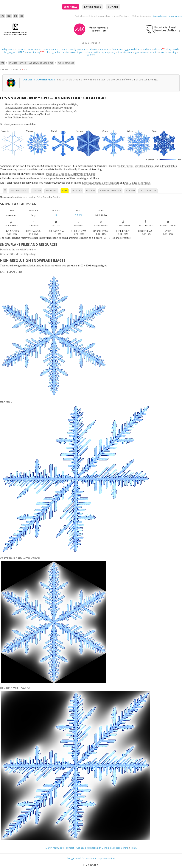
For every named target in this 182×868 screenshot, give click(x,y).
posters (91, 190)
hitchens (147, 49)
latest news (93, 7)
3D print (130, 190)
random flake (15, 197)
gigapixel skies (133, 49)
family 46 (75, 169)
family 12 (60, 169)
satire (97, 52)
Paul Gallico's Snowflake (137, 183)
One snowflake (66, 63)
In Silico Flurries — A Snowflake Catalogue (31, 63)
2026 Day (71, 7)
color (38, 49)
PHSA (134, 848)
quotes (66, 52)
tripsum (128, 52)
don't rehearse (160, 16)
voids (156, 52)
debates (93, 49)
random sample (19, 190)
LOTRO (21, 52)
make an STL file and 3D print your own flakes (71, 174)
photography (53, 52)
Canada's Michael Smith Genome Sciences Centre (102, 848)
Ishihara (158, 49)
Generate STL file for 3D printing (18, 254)
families (37, 190)
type (137, 52)
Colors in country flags (39, 80)
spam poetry (109, 52)
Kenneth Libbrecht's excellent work (101, 183)
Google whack (74, 858)
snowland (52, 190)
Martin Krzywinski (55, 848)
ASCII (12, 49)
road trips (77, 52)
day (4, 49)
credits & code (148, 190)
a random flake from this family (43, 197)
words (164, 52)
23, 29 (78, 215)
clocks (30, 49)
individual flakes (168, 166)
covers (63, 49)
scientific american (110, 190)
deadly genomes (78, 49)
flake (65, 190)
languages (10, 52)
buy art (113, 7)
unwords (146, 52)
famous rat (117, 49)
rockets (88, 52)
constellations (50, 49)
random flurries (125, 166)
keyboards (173, 49)
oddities (77, 190)
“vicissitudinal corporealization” (99, 858)
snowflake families (145, 166)
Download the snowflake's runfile (18, 249)
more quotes (176, 16)
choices (21, 49)
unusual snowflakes (28, 169)
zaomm (91, 55)
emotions (105, 49)
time (120, 52)
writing (173, 52)
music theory (33, 52)
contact (70, 848)
